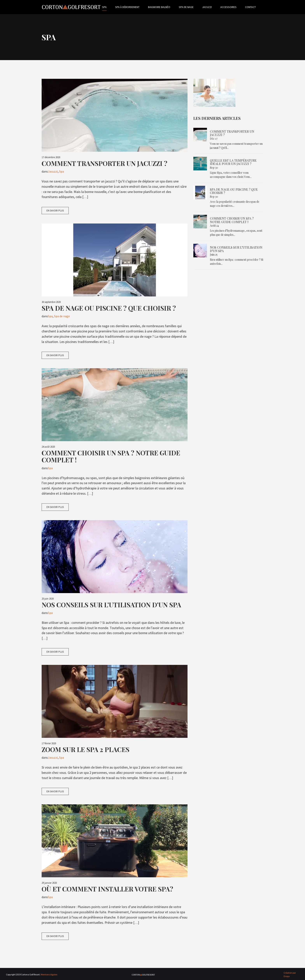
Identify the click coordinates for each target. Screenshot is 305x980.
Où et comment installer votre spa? (107, 889)
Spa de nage (193, 7)
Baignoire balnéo (166, 7)
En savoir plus (55, 211)
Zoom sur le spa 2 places (85, 749)
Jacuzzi (214, 7)
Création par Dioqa (290, 974)
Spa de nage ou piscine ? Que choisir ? (109, 308)
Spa (111, 7)
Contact (257, 7)
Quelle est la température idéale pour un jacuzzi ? (233, 162)
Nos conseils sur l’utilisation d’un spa (111, 605)
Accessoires (235, 7)
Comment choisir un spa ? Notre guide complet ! (111, 456)
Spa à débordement (134, 7)
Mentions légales (49, 974)
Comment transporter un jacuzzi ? (104, 163)
